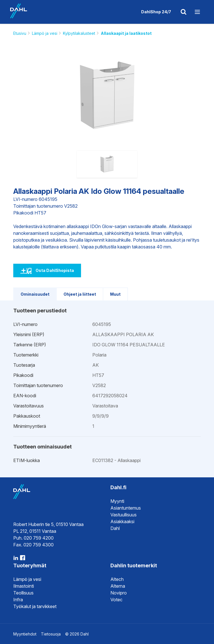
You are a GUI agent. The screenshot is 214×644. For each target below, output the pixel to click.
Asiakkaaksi (122, 521)
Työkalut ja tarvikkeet (35, 606)
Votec (116, 600)
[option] (107, 95)
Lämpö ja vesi (45, 33)
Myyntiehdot (25, 634)
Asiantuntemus (126, 508)
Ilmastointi (24, 586)
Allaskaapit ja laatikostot (126, 33)
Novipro (119, 593)
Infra (18, 600)
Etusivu (20, 33)
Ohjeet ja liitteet (80, 294)
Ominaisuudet (35, 294)
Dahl (115, 528)
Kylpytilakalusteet (79, 33)
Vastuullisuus (124, 515)
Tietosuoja (51, 634)
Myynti (117, 501)
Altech (117, 579)
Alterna (118, 586)
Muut (115, 294)
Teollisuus (23, 593)
